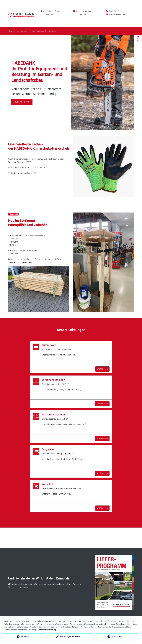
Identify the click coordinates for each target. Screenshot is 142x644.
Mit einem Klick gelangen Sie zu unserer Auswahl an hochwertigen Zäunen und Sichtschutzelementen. (46, 586)
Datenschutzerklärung (47, 630)
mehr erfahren (22, 102)
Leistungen (23, 31)
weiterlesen (102, 369)
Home (12, 31)
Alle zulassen (117, 637)
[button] (138, 36)
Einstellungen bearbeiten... (71, 637)
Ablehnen (25, 637)
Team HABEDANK (39, 31)
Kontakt (52, 31)
